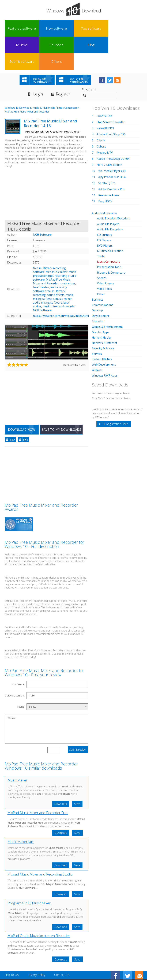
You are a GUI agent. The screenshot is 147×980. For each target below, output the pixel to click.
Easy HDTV (106, 169)
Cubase (102, 114)
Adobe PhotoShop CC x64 (113, 126)
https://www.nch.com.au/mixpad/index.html (61, 283)
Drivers (131, 28)
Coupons (80, 28)
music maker (64, 266)
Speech (102, 245)
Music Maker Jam (21, 810)
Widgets (97, 337)
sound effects (56, 262)
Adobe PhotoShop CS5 (112, 102)
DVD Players (105, 213)
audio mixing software (48, 270)
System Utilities (102, 326)
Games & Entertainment (108, 294)
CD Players (104, 207)
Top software (47, 28)
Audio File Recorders (110, 197)
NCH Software (42, 278)
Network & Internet (105, 310)
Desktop (97, 277)
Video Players (106, 250)
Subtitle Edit (105, 83)
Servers (97, 321)
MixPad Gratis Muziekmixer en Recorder (39, 904)
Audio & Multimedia (44, 75)
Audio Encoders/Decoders (114, 186)
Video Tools (105, 256)
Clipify (101, 108)
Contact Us (64, 943)
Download (60, 772)
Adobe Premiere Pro (112, 157)
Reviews (64, 28)
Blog (97, 28)
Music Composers (67, 75)
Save (77, 772)
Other (101, 261)
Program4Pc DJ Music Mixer (29, 871)
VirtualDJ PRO (106, 96)
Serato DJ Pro (107, 150)
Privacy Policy (38, 943)
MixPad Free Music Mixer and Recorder (27, 79)
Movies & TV (105, 120)
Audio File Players (109, 191)
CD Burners (105, 202)
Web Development (104, 331)
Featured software (13, 28)
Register (65, 61)
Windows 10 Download (18, 75)
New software (30, 28)
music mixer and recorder (59, 274)
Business (98, 267)
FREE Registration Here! (114, 391)
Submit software (114, 28)
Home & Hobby (102, 304)
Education (98, 288)
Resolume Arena (109, 163)
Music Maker (18, 748)
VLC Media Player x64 (112, 138)
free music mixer (57, 239)
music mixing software (53, 264)
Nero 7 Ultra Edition (110, 132)
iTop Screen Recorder (111, 90)
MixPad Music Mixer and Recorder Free (38, 780)
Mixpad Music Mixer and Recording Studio (40, 842)
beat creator (41, 255)
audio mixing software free (50, 257)
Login (38, 61)
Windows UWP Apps (105, 342)
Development (101, 283)
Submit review (78, 717)
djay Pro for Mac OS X (112, 144)
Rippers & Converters (111, 240)
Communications (103, 272)
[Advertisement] (46, 162)
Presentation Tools (110, 234)
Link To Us (12, 943)
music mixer (68, 251)
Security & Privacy (103, 315)
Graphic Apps (101, 299)
